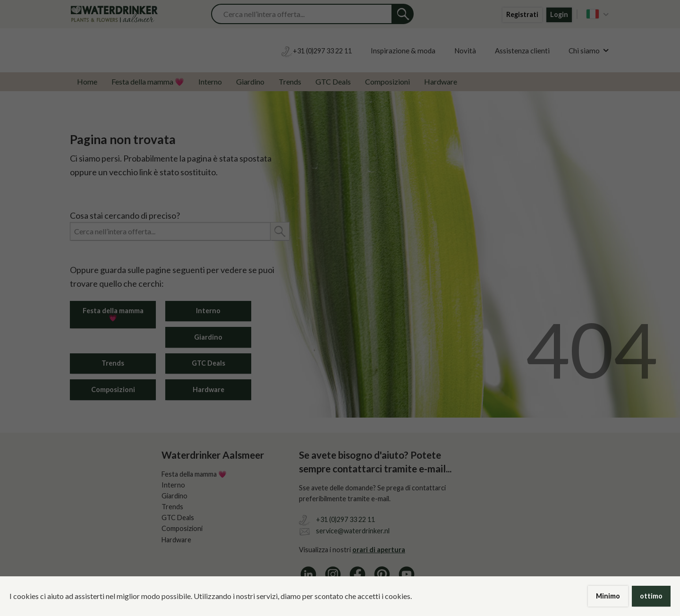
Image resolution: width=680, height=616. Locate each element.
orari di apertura (379, 550)
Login (559, 14)
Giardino (250, 81)
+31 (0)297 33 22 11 (345, 519)
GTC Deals (333, 81)
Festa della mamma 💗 (148, 81)
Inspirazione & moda (403, 51)
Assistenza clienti (522, 51)
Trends (290, 81)
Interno (210, 81)
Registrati (522, 14)
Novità (465, 51)
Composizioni (387, 81)
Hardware (441, 81)
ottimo (651, 596)
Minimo (608, 596)
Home (87, 81)
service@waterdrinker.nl (353, 531)
